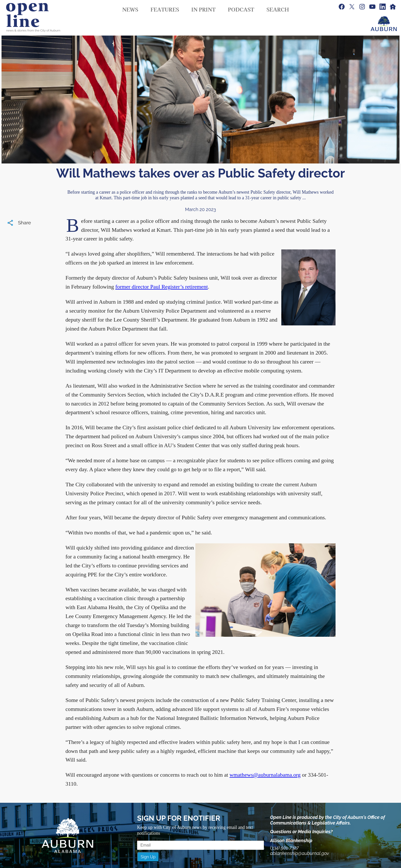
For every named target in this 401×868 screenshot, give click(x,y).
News (130, 9)
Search (278, 9)
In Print (203, 9)
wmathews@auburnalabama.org (265, 775)
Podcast (241, 9)
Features (165, 9)
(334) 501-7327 (284, 848)
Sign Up (148, 857)
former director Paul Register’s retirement (162, 287)
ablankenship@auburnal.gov (299, 853)
